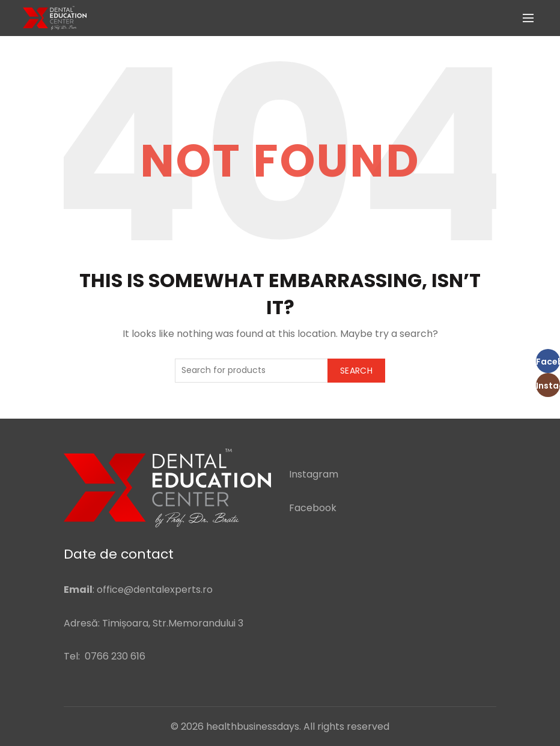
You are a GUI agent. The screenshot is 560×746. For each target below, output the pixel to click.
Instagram (314, 474)
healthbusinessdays (253, 726)
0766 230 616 (115, 656)
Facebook (313, 508)
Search (356, 371)
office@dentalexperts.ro (155, 590)
